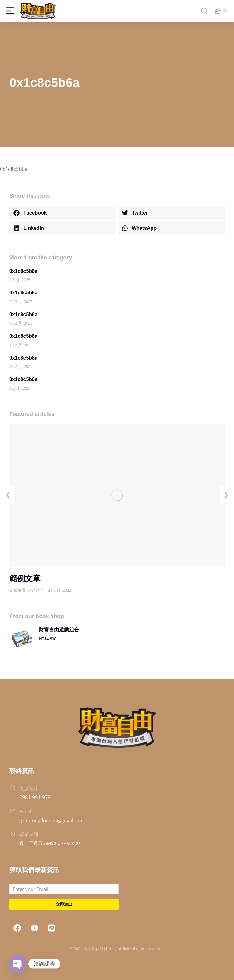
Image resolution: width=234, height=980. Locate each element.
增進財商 (36, 590)
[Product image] (22, 639)
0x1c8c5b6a (23, 271)
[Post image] (117, 495)
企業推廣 (17, 590)
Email (25, 811)
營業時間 (29, 834)
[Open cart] (218, 11)
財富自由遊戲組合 (59, 630)
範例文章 (25, 578)
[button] (63, 213)
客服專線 (29, 788)
